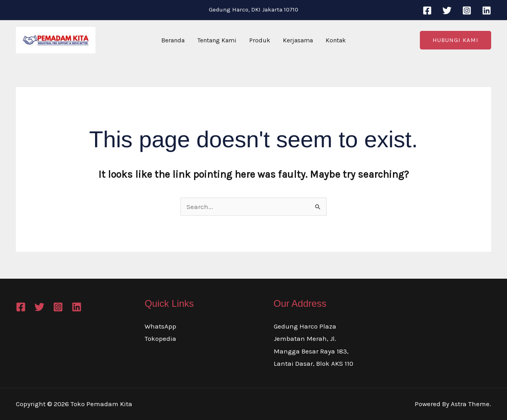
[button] (456, 40)
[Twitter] (447, 10)
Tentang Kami (217, 40)
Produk (260, 40)
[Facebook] (427, 10)
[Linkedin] (487, 10)
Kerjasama (298, 40)
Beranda (173, 40)
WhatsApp (160, 326)
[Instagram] (467, 10)
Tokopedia (160, 338)
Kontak (336, 40)
